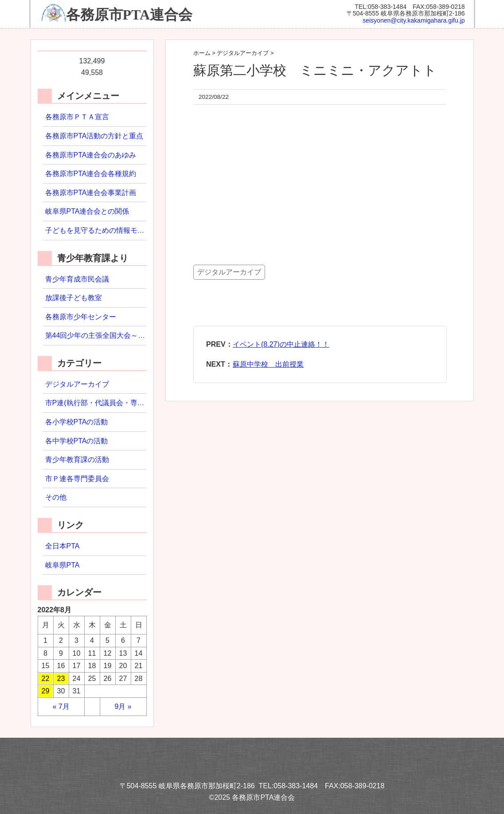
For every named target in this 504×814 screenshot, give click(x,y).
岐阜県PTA (63, 565)
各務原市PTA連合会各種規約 (91, 174)
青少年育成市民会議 (77, 279)
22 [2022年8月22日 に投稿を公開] (46, 679)
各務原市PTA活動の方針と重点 (94, 136)
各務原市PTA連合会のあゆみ (91, 155)
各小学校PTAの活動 (77, 422)
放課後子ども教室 (74, 298)
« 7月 (61, 706)
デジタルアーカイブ (229, 272)
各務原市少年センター (81, 317)
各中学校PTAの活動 (77, 441)
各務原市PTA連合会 (129, 15)
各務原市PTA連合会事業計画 (91, 193)
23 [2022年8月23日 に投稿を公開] (61, 679)
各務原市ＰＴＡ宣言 (77, 117)
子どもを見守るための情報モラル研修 (105, 230)
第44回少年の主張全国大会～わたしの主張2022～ (124, 335)
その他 (56, 497)
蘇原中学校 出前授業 (268, 364)
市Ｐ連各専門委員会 (77, 479)
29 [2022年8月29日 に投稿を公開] (46, 691)
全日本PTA (63, 546)
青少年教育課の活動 (77, 460)
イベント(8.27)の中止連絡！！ (281, 344)
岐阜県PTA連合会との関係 (87, 211)
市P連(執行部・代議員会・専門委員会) (107, 403)
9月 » (123, 706)
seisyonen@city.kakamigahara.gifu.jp (414, 20)
